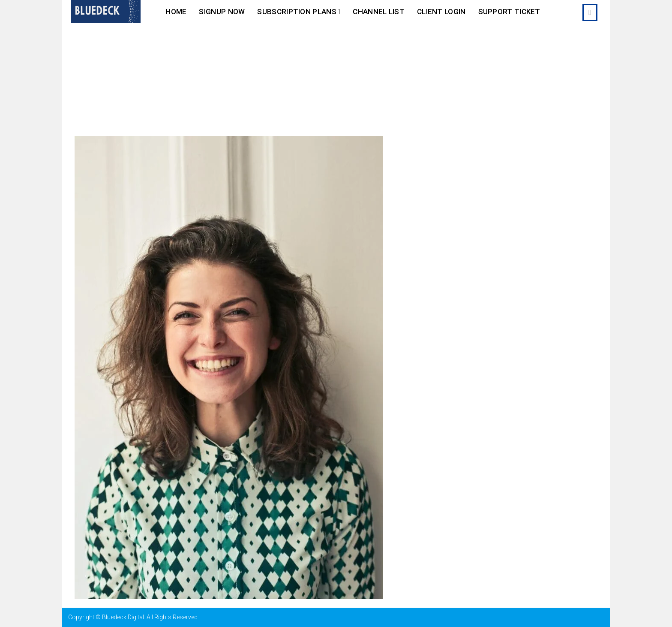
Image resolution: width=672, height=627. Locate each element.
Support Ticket (509, 12)
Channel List (379, 12)
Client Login (441, 12)
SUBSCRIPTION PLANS (297, 12)
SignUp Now (222, 12)
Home (176, 12)
